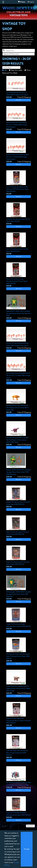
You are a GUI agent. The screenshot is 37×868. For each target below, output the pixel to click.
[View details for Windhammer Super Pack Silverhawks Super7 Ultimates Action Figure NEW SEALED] (19, 650)
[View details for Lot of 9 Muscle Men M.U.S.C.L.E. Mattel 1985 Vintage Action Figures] (19, 87)
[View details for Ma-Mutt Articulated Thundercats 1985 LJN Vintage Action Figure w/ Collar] (19, 778)
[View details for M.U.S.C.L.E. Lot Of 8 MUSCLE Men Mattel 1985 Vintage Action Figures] (19, 338)
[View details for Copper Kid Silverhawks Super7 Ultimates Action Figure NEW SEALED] (19, 619)
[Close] (27, 849)
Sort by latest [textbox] (7, 68)
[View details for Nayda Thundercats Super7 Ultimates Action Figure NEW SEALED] (19, 557)
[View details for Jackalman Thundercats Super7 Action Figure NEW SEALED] (19, 214)
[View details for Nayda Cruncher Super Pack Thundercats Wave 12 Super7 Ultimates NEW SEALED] (19, 714)
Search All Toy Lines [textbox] (11, 54)
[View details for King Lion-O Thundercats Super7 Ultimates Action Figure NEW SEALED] (19, 808)
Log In (30, 2)
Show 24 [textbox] (30, 826)
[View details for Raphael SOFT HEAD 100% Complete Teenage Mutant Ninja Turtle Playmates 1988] (19, 307)
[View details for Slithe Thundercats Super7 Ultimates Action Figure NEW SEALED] (19, 527)
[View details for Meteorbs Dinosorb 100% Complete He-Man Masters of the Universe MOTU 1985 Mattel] (19, 434)
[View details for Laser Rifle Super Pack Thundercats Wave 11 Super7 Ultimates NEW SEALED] (19, 746)
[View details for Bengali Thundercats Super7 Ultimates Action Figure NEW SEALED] (19, 497)
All (5, 70)
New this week (17, 70)
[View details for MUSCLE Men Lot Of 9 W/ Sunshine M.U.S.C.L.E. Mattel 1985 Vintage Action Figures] (19, 151)
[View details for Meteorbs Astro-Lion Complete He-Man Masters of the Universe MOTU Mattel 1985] (19, 401)
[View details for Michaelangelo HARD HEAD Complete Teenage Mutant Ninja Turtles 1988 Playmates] (19, 588)
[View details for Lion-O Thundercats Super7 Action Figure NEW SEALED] (19, 244)
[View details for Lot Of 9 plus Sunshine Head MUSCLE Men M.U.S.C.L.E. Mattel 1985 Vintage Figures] (19, 369)
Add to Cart (19, 100)
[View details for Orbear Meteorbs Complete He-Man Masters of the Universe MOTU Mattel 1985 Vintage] (19, 682)
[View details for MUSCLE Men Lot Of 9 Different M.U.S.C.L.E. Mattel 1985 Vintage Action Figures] (19, 118)
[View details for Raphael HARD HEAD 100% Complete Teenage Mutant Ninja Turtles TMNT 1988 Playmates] (19, 466)
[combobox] (19, 54)
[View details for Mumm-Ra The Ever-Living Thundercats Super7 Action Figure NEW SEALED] (19, 275)
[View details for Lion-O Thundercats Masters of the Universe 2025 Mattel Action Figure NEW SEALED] (19, 183)
